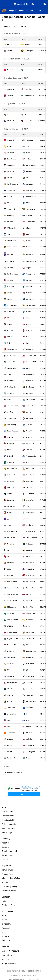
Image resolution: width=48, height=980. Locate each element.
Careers (5, 847)
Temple (10, 95)
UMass (10, 178)
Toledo (27, 44)
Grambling (29, 481)
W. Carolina (30, 569)
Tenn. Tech (29, 406)
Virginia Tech (30, 531)
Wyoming (11, 745)
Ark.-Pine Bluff (12, 469)
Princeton (11, 544)
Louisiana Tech (31, 614)
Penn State (13, 190)
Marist (10, 324)
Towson (10, 374)
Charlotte (11, 462)
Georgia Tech (12, 241)
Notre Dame (13, 714)
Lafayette (11, 171)
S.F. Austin (29, 645)
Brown (28, 234)
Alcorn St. (11, 481)
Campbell (29, 247)
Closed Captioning (10, 887)
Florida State (12, 165)
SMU (29, 159)
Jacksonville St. (13, 406)
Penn (28, 337)
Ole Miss (29, 594)
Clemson (12, 733)
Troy (27, 506)
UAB (9, 550)
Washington (11, 121)
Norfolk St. (11, 393)
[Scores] (33, 11)
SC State (29, 330)
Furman (28, 318)
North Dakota (12, 600)
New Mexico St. (13, 594)
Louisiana (10, 89)
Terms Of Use (8, 870)
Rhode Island (12, 305)
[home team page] (5, 44)
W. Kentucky (12, 228)
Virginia (28, 241)
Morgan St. (30, 299)
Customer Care (8, 905)
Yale (9, 234)
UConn (9, 494)
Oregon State (29, 121)
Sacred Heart (31, 222)
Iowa (11, 575)
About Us (6, 843)
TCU (27, 146)
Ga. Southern (12, 506)
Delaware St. (30, 349)
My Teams (6, 959)
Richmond (11, 312)
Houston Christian (14, 588)
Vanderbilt (11, 215)
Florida (30, 215)
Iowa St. (10, 739)
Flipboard (6, 941)
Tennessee (11, 708)
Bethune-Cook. (13, 349)
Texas (28, 519)
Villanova (29, 312)
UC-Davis (10, 664)
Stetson (29, 287)
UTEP (28, 462)
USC (9, 557)
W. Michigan (29, 51)
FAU (27, 670)
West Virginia (30, 209)
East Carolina (12, 159)
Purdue (10, 197)
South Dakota (31, 418)
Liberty (10, 720)
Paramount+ (7, 855)
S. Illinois (29, 437)
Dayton (28, 324)
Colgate (29, 268)
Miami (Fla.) (30, 500)
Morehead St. (12, 381)
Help (4, 901)
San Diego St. (31, 752)
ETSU (9, 569)
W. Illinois (11, 563)
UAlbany (10, 254)
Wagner (10, 222)
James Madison (31, 538)
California (29, 683)
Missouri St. (11, 437)
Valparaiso (29, 381)
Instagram (6, 924)
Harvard (10, 280)
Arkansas (29, 228)
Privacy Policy (8, 874)
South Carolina (31, 701)
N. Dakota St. (30, 563)
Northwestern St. (32, 727)
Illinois (10, 513)
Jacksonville (12, 368)
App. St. (10, 701)
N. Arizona (29, 620)
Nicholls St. (30, 588)
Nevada (10, 752)
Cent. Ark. (29, 607)
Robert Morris (31, 261)
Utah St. (10, 689)
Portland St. (30, 664)
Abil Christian (30, 582)
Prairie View (30, 469)
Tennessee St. (31, 456)
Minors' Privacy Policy (11, 878)
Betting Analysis (9, 824)
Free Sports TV (8, 820)
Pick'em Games (8, 812)
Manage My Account (10, 951)
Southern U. (30, 639)
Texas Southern (31, 475)
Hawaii (28, 758)
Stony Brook (30, 374)
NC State (29, 733)
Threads (5, 936)
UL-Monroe (30, 657)
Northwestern (31, 197)
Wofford (10, 412)
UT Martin (11, 626)
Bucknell (29, 293)
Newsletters (7, 955)
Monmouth (30, 184)
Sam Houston (12, 582)
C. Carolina (28, 89)
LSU (10, 525)
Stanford (10, 487)
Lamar (9, 727)
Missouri (10, 695)
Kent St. (10, 44)
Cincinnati (31, 494)
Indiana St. (11, 651)
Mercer (28, 412)
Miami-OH (11, 70)
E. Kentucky (11, 356)
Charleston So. (31, 676)
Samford (29, 425)
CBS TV (5, 860)
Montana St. (12, 387)
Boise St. (31, 745)
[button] (40, 11)
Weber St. (29, 600)
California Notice (9, 891)
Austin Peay (30, 626)
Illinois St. (11, 443)
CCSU (28, 203)
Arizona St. (30, 557)
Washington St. (13, 683)
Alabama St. (11, 475)
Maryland (11, 140)
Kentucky (29, 708)
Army (28, 178)
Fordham (10, 268)
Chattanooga (12, 425)
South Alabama (13, 431)
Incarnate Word (13, 645)
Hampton (10, 676)
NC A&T (10, 299)
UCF (9, 115)
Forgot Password (9, 964)
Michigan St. (30, 513)
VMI (9, 318)
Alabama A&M (31, 362)
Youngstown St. (13, 418)
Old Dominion (30, 400)
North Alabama (12, 184)
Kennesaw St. (12, 247)
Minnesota (31, 190)
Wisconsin (31, 575)
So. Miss (29, 550)
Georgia (30, 695)
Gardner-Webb (13, 274)
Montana (29, 450)
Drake (28, 368)
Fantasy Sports (8, 816)
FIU (8, 670)
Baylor (11, 146)
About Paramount (9, 851)
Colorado (29, 487)
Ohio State (31, 140)
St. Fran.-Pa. (11, 203)
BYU (27, 720)
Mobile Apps (7, 833)
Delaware (29, 254)
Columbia (29, 280)
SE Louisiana (12, 607)
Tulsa (26, 115)
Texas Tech (11, 209)
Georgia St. (11, 657)
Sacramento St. (13, 620)
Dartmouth (30, 544)
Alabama (30, 525)
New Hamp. (11, 538)
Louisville (11, 500)
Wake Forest (14, 531)
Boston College (31, 165)
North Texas (11, 614)
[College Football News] (17, 11)
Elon (27, 343)
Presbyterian (30, 274)
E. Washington (12, 632)
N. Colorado (30, 387)
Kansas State (14, 519)
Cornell (10, 337)
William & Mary (31, 305)
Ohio (26, 70)
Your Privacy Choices (11, 882)
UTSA (9, 400)
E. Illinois (10, 456)
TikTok (5, 920)
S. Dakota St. (30, 443)
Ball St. (10, 51)
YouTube (5, 916)
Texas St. (29, 431)
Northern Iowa (31, 651)
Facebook (6, 928)
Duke (28, 714)
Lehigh (10, 293)
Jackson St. (11, 362)
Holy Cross (30, 171)
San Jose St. (12, 758)
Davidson (10, 153)
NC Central (30, 393)
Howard (10, 330)
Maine (9, 343)
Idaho (9, 450)
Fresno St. (29, 689)
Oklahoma (31, 739)
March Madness (9, 828)
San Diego (11, 287)
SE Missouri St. (31, 356)
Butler (28, 153)
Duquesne (11, 261)
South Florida (29, 95)
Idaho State (30, 632)
